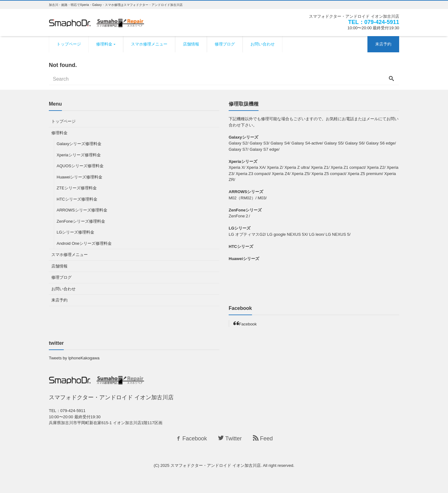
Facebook (248, 324)
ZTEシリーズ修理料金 (77, 188)
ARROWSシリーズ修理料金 (82, 210)
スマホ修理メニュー (149, 44)
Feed (263, 438)
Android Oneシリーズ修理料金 (84, 243)
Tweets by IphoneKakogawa (74, 358)
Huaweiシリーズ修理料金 (79, 177)
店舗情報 (191, 44)
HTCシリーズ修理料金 (77, 199)
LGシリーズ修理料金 (75, 232)
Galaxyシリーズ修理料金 (79, 144)
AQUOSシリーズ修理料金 (80, 166)
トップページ (69, 44)
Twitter (230, 438)
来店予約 (383, 44)
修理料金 (104, 44)
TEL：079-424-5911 (374, 22)
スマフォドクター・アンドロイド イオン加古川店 (216, 465)
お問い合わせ (263, 44)
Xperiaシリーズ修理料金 (79, 155)
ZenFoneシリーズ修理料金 (81, 221)
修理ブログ (225, 44)
